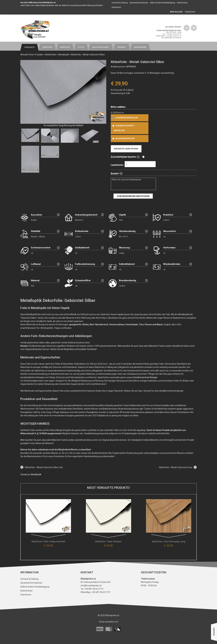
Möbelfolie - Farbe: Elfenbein (108, 542)
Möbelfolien (51, 55)
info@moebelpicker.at (171, 38)
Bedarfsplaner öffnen (126, 149)
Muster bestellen (123, 138)
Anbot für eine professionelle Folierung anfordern (82, 5)
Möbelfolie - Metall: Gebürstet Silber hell (44, 467)
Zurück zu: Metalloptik (31, 474)
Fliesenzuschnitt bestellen (123, 128)
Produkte (39, 55)
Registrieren (190, 12)
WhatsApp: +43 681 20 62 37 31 (169, 36)
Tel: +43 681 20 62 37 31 (172, 34)
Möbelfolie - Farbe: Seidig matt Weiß (48, 542)
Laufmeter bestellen (124, 118)
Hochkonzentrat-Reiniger (145, 377)
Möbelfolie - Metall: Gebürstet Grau (176, 467)
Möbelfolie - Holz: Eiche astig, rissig (169, 542)
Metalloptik (64, 55)
